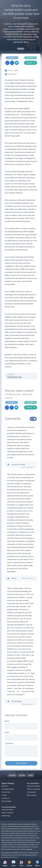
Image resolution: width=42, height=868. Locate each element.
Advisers (12, 775)
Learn (13, 863)
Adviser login (6, 816)
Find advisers (31, 792)
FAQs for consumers (34, 789)
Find (21, 863)
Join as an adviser (8, 810)
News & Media (6, 801)
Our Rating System (8, 789)
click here (29, 849)
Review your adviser (33, 786)
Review (29, 863)
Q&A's (31, 775)
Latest (5, 863)
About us (5, 786)
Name (21, 725)
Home (10, 70)
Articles (22, 775)
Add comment (21, 763)
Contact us (5, 798)
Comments (21, 750)
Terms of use (6, 792)
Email (21, 736)
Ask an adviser (32, 795)
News (16, 70)
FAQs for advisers (7, 813)
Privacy (4, 795)
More (37, 863)
